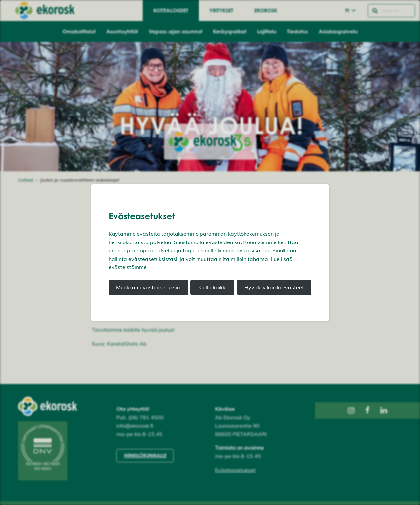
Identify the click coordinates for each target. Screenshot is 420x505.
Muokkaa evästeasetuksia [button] (148, 287)
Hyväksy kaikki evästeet (274, 287)
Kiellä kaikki (212, 287)
